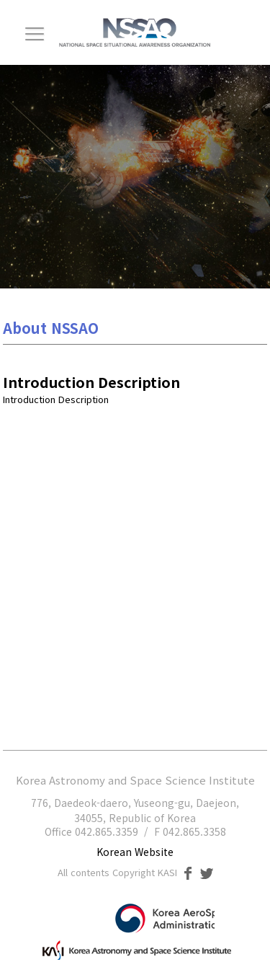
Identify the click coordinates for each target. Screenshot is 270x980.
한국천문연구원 (135, 947)
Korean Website (135, 852)
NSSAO (135, 32)
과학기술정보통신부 (157, 918)
